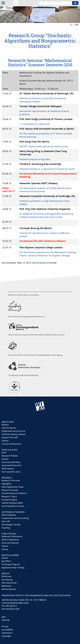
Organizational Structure (13, 431)
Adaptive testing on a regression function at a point (47, 169)
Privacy (5, 626)
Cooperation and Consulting (15, 518)
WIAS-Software (9, 515)
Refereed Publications (12, 536)
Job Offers (6, 561)
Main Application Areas (13, 487)
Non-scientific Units (11, 472)
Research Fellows (10, 456)
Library (5, 549)
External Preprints (10, 543)
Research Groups (10, 490)
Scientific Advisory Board (13, 434)
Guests (5, 459)
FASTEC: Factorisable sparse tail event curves (44, 146)
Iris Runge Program (11, 564)
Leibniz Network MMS (12, 503)
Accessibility (7, 630)
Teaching (6, 528)
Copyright (6, 636)
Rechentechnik (9, 589)
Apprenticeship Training (13, 567)
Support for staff (10, 437)
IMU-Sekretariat (9, 583)
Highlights (6, 484)
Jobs (4, 617)
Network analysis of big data (35, 159)
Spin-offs (6, 521)
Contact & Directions (11, 444)
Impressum (7, 633)
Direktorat (7, 576)
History (5, 441)
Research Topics (9, 496)
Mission (5, 425)
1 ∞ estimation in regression (35, 124)
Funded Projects (9, 500)
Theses (5, 546)
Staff (4, 452)
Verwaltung (7, 580)
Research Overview (11, 480)
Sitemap (6, 620)
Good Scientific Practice (13, 506)
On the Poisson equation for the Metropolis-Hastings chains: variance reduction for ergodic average (48, 254)
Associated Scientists (12, 465)
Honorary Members (11, 462)
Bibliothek (6, 586)
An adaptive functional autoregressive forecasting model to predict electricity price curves (46, 215)
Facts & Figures (9, 428)
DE (71, 25)
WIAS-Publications (10, 540)
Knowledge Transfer (11, 525)
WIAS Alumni (8, 469)
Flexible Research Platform (14, 493)
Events (5, 558)
